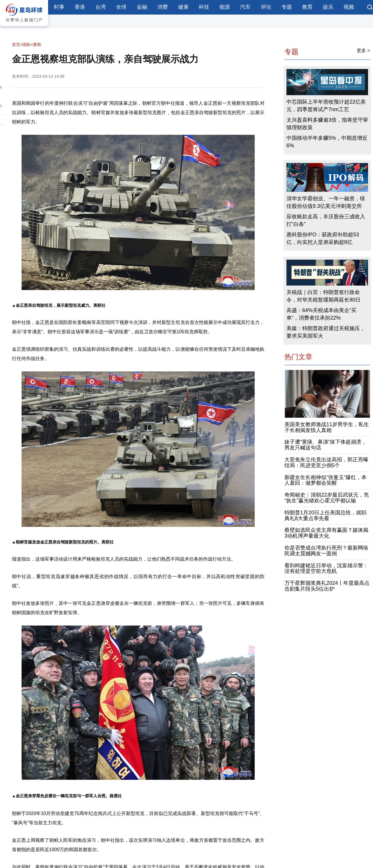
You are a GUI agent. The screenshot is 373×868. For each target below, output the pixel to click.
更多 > (363, 51)
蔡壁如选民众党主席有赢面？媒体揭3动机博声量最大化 (326, 533)
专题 (287, 7)
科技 (204, 7)
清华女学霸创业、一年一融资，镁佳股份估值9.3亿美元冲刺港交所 (326, 202)
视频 (349, 7)
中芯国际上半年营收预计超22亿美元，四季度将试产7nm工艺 (326, 106)
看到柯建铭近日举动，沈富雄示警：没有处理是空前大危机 (326, 568)
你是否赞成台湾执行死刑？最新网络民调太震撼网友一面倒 (326, 551)
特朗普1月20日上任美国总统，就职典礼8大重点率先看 (326, 516)
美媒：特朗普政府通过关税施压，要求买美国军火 (326, 332)
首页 (16, 45)
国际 (27, 45)
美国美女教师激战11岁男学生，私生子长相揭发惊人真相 (327, 427)
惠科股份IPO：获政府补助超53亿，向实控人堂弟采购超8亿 (323, 238)
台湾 (101, 7)
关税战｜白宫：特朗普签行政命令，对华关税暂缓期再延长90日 (323, 296)
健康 (183, 7)
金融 (142, 7)
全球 (121, 7)
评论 (266, 7)
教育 (307, 7)
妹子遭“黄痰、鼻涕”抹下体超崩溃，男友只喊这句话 (326, 445)
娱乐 (328, 7)
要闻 (37, 45)
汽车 (245, 7)
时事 (59, 7)
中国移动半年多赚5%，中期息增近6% (327, 142)
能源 (225, 7)
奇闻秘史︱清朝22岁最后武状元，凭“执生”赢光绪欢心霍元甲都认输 (327, 498)
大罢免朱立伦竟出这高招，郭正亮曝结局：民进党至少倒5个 (326, 463)
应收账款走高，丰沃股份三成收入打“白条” (326, 220)
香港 (80, 7)
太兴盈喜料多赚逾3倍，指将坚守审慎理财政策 (327, 124)
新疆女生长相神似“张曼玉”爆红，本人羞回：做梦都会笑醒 (326, 480)
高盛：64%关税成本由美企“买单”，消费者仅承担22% (321, 314)
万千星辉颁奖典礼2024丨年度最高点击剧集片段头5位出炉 (327, 586)
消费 (163, 7)
